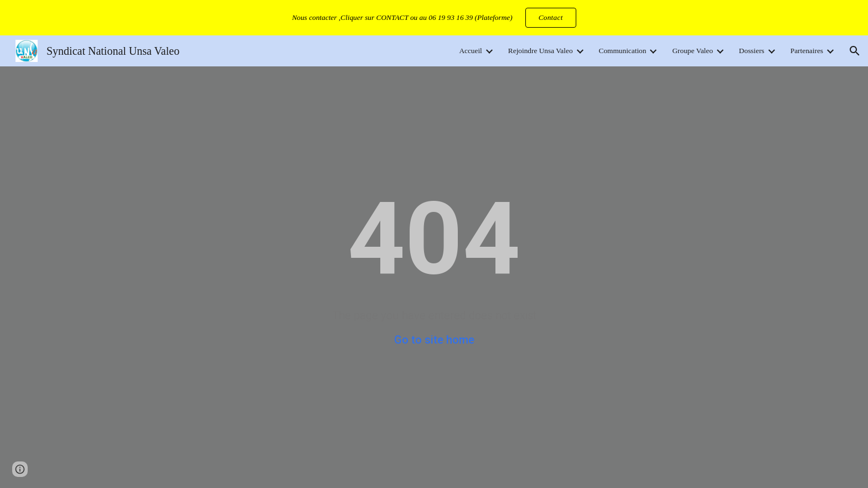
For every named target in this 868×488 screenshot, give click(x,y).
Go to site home (434, 340)
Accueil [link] (470, 51)
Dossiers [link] (752, 51)
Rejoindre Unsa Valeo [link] (541, 51)
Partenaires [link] (807, 51)
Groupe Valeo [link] (692, 51)
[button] (855, 51)
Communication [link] (623, 51)
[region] (434, 18)
